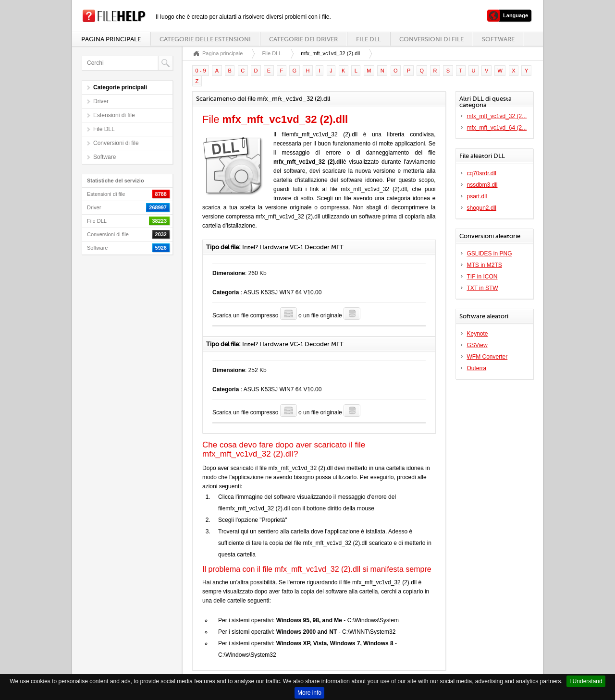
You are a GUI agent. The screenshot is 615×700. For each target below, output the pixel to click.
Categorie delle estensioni (205, 39)
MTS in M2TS (485, 265)
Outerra (477, 368)
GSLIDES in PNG (490, 253)
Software (498, 39)
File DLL (369, 39)
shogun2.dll (482, 208)
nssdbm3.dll (482, 185)
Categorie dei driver (303, 39)
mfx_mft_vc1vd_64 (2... (497, 128)
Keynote (478, 334)
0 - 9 (201, 71)
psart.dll (477, 196)
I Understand (586, 681)
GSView (477, 345)
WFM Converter (487, 357)
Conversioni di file (431, 39)
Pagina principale (111, 39)
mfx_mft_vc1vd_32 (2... (497, 116)
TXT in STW (483, 288)
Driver (101, 101)
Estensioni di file (114, 115)
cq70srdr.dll (482, 173)
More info (309, 693)
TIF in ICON (482, 277)
